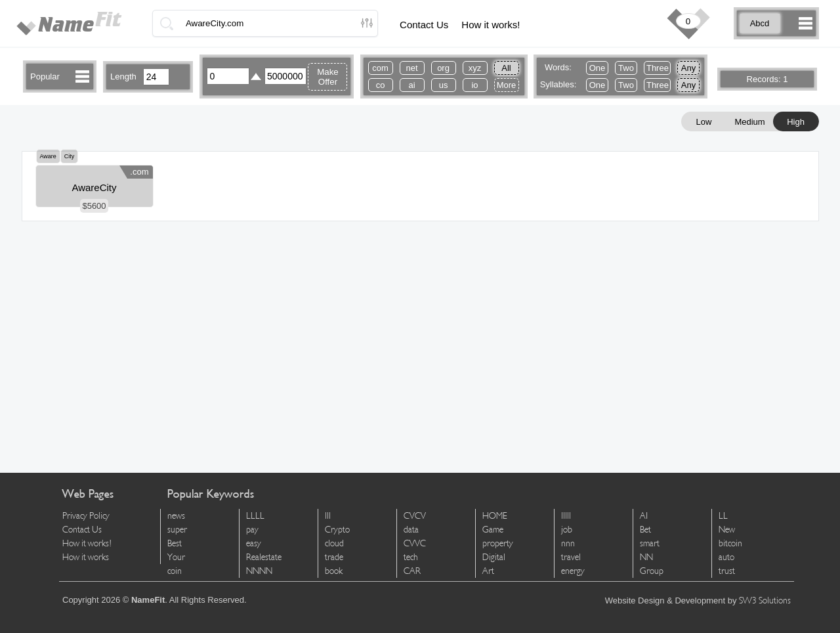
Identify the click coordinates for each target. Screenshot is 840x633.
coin (175, 571)
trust (727, 571)
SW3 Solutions (765, 600)
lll (328, 516)
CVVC (415, 543)
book (334, 571)
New (727, 530)
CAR (412, 571)
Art (488, 571)
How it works (86, 557)
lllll (566, 516)
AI (644, 516)
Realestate (264, 557)
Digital (494, 557)
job (567, 530)
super (177, 530)
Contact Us (424, 25)
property (498, 543)
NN (646, 557)
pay (252, 530)
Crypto (337, 530)
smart (650, 543)
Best (175, 543)
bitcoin (730, 543)
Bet (645, 530)
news (176, 516)
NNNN (259, 571)
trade (334, 557)
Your (176, 557)
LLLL (255, 516)
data (411, 530)
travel (571, 557)
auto (726, 557)
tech (411, 557)
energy (573, 571)
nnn (568, 543)
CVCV (415, 516)
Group (652, 571)
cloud (334, 543)
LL (723, 516)
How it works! (491, 25)
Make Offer (328, 77)
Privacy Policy (86, 516)
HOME (495, 516)
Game (493, 530)
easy (254, 543)
